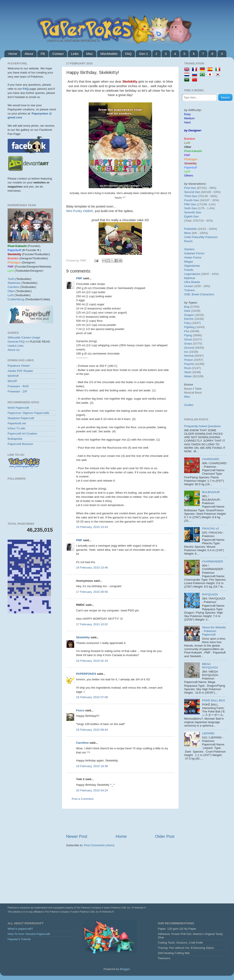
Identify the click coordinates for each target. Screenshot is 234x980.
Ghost (188, 339)
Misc (90, 54)
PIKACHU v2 (210, 528)
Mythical (190, 278)
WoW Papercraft (18, 408)
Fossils (189, 270)
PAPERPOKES (86, 674)
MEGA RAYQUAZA (210, 666)
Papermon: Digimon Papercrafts (28, 413)
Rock (188, 368)
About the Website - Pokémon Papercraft (214, 631)
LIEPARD (208, 733)
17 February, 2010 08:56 (92, 592)
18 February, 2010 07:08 (92, 697)
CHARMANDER (212, 561)
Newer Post (77, 836)
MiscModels (109, 54)
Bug (187, 307)
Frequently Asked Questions (202, 426)
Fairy (187, 323)
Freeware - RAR (18, 386)
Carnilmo (82, 743)
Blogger (125, 969)
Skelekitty (83, 637)
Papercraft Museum (20, 444)
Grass (188, 344)
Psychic (189, 364)
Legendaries (192, 274)
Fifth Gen (190, 204)
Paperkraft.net (17, 423)
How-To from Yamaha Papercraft (29, 934)
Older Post (165, 836)
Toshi (11, 279)
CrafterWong (16, 299)
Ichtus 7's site (16, 428)
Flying (188, 335)
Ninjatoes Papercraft (21, 418)
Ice (186, 352)
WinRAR (13, 376)
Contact (58, 54)
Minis (188, 233)
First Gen (190, 188)
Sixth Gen (191, 208)
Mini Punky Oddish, (80, 211)
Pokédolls (191, 229)
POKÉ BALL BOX (213, 700)
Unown (189, 286)
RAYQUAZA (210, 594)
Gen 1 (144, 54)
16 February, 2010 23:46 (92, 568)
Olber (11, 291)
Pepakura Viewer (19, 366)
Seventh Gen (193, 212)
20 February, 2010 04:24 (92, 790)
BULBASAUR (211, 492)
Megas (189, 262)
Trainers (189, 290)
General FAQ (16, 342)
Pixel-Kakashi (193, 151)
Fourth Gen (192, 200)
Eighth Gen (192, 216)
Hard (187, 122)
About (29, 54)
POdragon (191, 159)
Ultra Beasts (192, 282)
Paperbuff (190, 167)
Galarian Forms (194, 253)
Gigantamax (192, 266)
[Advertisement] (120, 821)
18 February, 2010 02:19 (92, 661)
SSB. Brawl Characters (199, 294)
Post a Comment (83, 799)
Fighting (189, 327)
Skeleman (14, 283)
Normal (189, 356)
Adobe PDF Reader (20, 371)
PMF (79, 278)
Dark (187, 311)
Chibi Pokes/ (192, 237)
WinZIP (12, 381)
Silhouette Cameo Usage (24, 337)
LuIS (11, 295)
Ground (189, 348)
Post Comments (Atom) (99, 845)
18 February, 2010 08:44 (92, 730)
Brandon (190, 139)
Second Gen (192, 192)
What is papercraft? (20, 929)
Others (189, 176)
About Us (14, 350)
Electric (189, 319)
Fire (187, 331)
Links (75, 54)
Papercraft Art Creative (22, 434)
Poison (189, 360)
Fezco (80, 710)
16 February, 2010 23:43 (92, 527)
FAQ (128, 54)
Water (188, 376)
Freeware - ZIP (17, 391)
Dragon (189, 315)
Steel (188, 372)
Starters (189, 249)
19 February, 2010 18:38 (92, 766)
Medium (189, 118)
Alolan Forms (193, 257)
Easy (187, 114)
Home (13, 54)
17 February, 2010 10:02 (92, 624)
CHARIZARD (210, 459)
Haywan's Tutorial (19, 939)
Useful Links (16, 346)
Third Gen (191, 196)
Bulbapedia (15, 439)
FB (43, 54)
